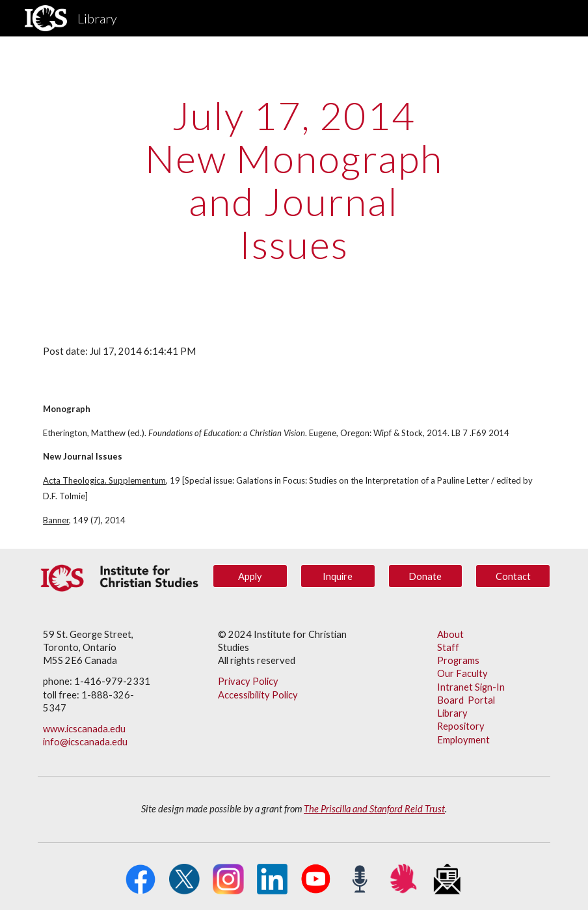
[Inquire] (338, 576)
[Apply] (250, 576)
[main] (294, 180)
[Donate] (425, 576)
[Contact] (513, 576)
